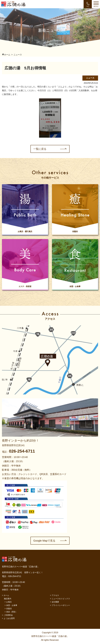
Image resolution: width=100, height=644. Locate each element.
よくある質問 (9, 618)
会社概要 (55, 602)
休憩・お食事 (12, 605)
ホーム (6, 595)
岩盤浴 (9, 609)
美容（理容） (12, 612)
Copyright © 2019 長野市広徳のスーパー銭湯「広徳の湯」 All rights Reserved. (50, 636)
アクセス (55, 595)
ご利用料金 (8, 615)
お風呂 (9, 602)
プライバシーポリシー (61, 605)
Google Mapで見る (44, 541)
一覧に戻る (40, 149)
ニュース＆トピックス (61, 599)
